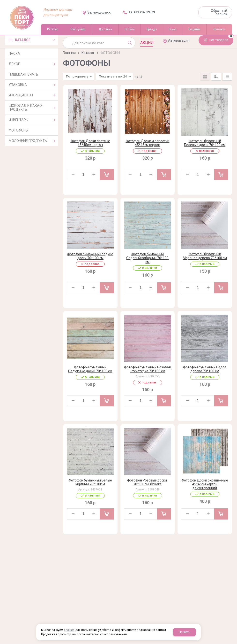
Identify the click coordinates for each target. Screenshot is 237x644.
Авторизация (179, 41)
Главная (69, 53)
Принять (184, 632)
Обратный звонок (219, 12)
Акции (147, 43)
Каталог (88, 53)
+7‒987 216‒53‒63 (142, 12)
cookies (69, 630)
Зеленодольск (99, 12)
